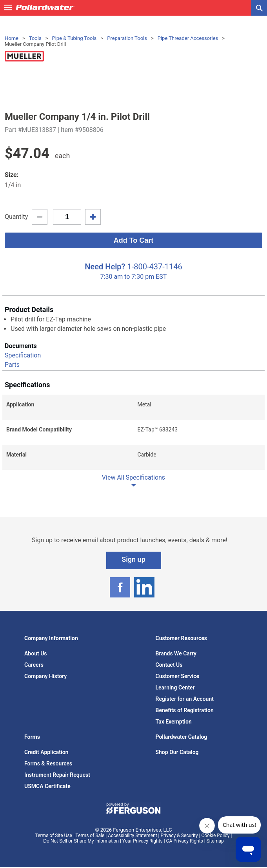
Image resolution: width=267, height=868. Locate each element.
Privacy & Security (179, 836)
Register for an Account (185, 699)
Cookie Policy (216, 836)
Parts (12, 365)
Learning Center (175, 688)
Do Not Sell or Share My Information (81, 841)
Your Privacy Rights (143, 841)
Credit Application (46, 752)
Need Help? (105, 267)
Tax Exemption (174, 722)
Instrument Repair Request (57, 775)
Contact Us (169, 665)
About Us (36, 653)
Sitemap (215, 841)
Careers (34, 665)
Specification (23, 355)
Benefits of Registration (185, 710)
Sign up (133, 559)
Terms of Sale (90, 836)
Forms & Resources (48, 763)
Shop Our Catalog (177, 752)
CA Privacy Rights (185, 841)
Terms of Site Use (54, 836)
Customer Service (178, 676)
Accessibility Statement (132, 836)
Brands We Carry (176, 653)
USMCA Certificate (47, 786)
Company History (45, 676)
